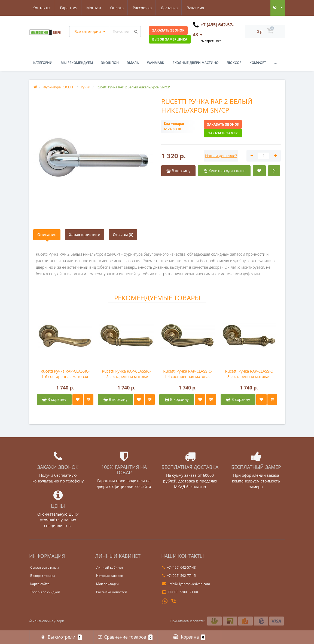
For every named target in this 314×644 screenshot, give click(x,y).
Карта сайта (40, 584)
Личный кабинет (110, 567)
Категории (43, 63)
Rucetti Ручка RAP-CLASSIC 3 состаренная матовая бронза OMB (249, 374)
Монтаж (67, 8)
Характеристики (85, 235)
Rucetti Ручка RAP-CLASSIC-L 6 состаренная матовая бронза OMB (65, 374)
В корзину (54, 399)
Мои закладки (107, 584)
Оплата (91, 8)
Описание (47, 235)
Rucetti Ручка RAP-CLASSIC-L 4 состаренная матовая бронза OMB (188, 374)
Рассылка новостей (112, 592)
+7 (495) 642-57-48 (179, 567)
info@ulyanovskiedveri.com (186, 584)
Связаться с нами (45, 567)
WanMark (156, 63)
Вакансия (172, 8)
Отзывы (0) (123, 235)
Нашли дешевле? (221, 156)
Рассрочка (117, 8)
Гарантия (41, 8)
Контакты (199, 8)
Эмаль (133, 63)
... (275, 63)
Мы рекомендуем (77, 63)
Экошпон (110, 63)
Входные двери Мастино (195, 63)
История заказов (110, 576)
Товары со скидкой (45, 592)
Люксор (234, 63)
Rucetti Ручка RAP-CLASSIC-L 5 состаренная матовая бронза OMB (126, 374)
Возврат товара (43, 576)
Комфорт (258, 63)
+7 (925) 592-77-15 (179, 576)
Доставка (145, 8)
